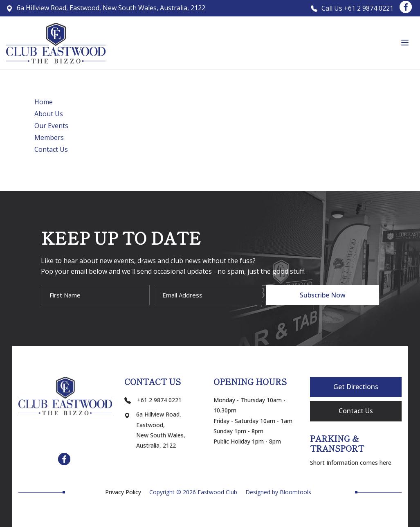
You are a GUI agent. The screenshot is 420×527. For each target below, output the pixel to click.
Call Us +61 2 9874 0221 (352, 8)
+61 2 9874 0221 (153, 400)
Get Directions (356, 387)
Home (44, 102)
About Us (49, 114)
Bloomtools (295, 492)
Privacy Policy (123, 492)
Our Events (51, 126)
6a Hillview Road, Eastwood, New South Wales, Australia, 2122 (106, 8)
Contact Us (51, 149)
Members (49, 137)
